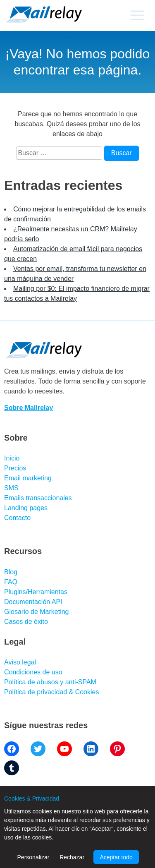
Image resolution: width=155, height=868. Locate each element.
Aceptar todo (116, 857)
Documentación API (33, 602)
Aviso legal (20, 662)
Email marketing (28, 478)
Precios (15, 468)
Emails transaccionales (38, 498)
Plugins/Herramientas (36, 592)
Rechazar (72, 857)
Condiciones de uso (33, 672)
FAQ (11, 582)
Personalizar (33, 857)
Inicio (12, 458)
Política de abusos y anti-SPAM (50, 682)
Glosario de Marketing (37, 612)
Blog (11, 572)
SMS (11, 488)
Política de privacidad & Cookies (51, 692)
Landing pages (26, 508)
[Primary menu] (137, 15)
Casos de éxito (26, 622)
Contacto (17, 518)
